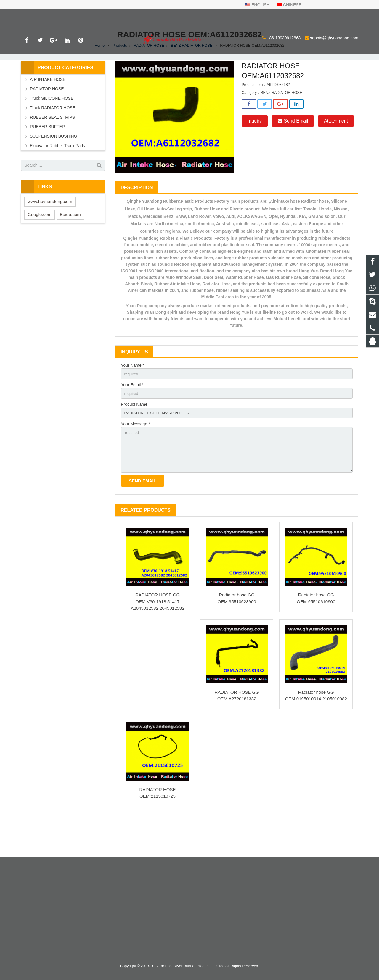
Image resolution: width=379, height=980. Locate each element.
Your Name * (133, 391)
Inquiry (255, 147)
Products (120, 71)
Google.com (40, 240)
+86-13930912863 (42, 16)
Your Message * (135, 452)
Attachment (336, 147)
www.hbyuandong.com (50, 227)
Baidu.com (70, 240)
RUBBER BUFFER (47, 152)
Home (100, 71)
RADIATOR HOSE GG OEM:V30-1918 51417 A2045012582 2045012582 (157, 634)
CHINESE (289, 5)
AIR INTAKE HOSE (48, 105)
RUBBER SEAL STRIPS (52, 143)
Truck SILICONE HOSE (52, 124)
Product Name (134, 432)
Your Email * (132, 411)
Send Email (293, 147)
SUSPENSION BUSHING (53, 162)
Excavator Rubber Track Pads (57, 171)
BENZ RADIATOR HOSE (192, 71)
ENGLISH (257, 5)
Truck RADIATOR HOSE (53, 133)
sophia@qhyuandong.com (93, 16)
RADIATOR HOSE (149, 71)
